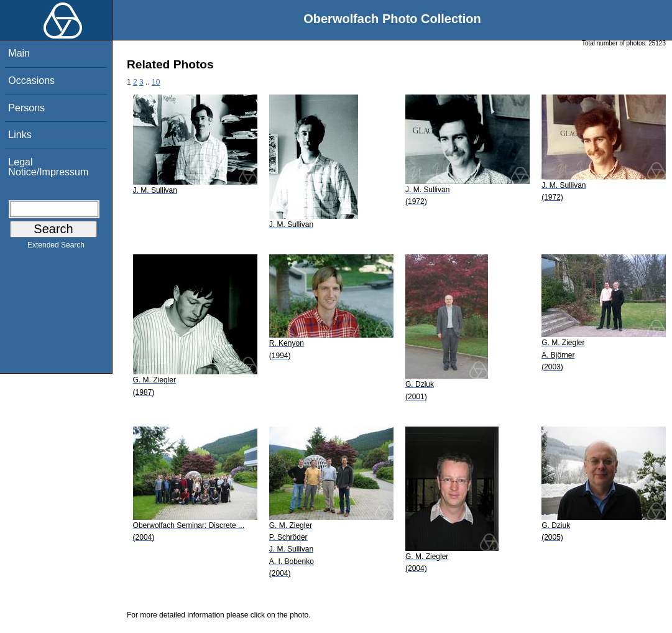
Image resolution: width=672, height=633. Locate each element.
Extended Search (56, 247)
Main (19, 53)
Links (20, 135)
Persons (26, 108)
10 (156, 82)
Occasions (31, 81)
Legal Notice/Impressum (48, 167)
